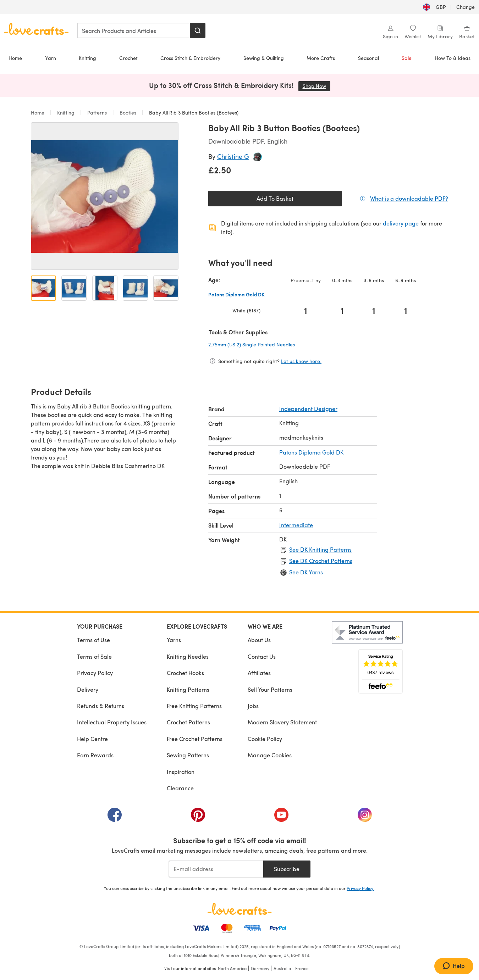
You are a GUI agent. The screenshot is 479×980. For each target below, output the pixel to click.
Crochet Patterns (188, 722)
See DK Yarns (306, 572)
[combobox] (134, 30)
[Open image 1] (43, 288)
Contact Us (262, 656)
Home (15, 58)
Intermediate (296, 525)
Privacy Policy (95, 673)
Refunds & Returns (101, 706)
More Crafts (321, 58)
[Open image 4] (135, 288)
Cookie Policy (265, 739)
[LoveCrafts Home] (239, 909)
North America (232, 968)
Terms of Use (93, 640)
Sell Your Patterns (270, 689)
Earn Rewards (95, 755)
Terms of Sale (94, 656)
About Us (259, 640)
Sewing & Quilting (264, 58)
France (302, 968)
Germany (260, 968)
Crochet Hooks (185, 673)
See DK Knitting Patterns (320, 549)
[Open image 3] (105, 288)
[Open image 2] (74, 288)
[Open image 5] (166, 288)
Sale (407, 58)
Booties (128, 113)
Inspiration (181, 772)
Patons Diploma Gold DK (311, 452)
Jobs (253, 706)
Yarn (51, 58)
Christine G (233, 156)
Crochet (128, 58)
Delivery (88, 689)
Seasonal (368, 58)
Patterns (97, 113)
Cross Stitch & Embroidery (190, 58)
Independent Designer (308, 409)
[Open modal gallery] (105, 196)
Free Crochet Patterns (195, 739)
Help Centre (92, 739)
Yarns (174, 640)
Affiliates (259, 673)
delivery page (401, 223)
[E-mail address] (216, 869)
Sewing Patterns (188, 755)
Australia (282, 968)
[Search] (198, 30)
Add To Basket (275, 198)
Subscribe (287, 869)
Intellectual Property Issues (112, 722)
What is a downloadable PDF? (409, 198)
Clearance (180, 788)
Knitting (87, 58)
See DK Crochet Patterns (321, 561)
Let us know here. (301, 361)
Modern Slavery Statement (282, 722)
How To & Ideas (453, 58)
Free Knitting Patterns (194, 706)
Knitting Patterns (188, 689)
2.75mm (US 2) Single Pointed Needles (275, 344)
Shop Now (316, 86)
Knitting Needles (188, 656)
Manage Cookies (270, 755)
